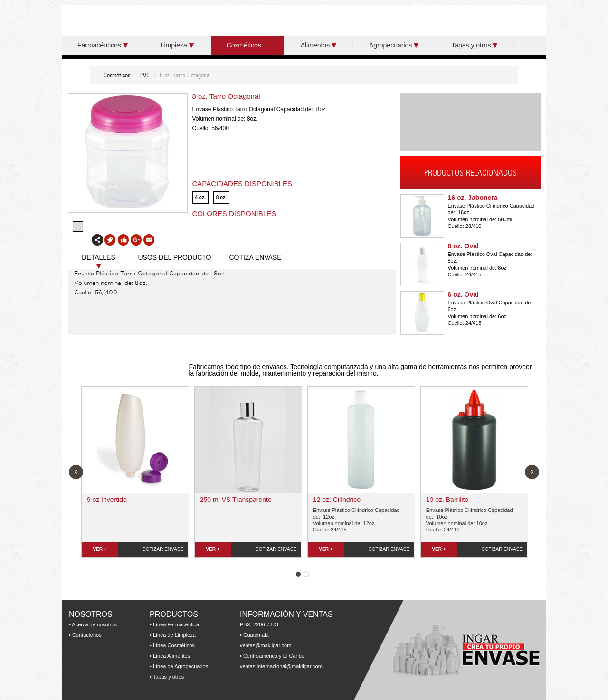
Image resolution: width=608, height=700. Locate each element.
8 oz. (221, 197)
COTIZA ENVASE (255, 257)
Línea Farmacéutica (176, 624)
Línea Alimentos (171, 656)
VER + (100, 549)
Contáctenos (87, 635)
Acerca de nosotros (94, 624)
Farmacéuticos (103, 45)
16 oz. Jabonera (473, 198)
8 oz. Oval (463, 246)
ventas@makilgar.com (266, 645)
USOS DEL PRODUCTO (174, 257)
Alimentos (318, 45)
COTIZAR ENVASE (163, 549)
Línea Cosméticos (174, 645)
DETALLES (99, 257)
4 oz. (200, 197)
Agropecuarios (394, 45)
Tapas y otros (474, 45)
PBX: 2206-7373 (259, 624)
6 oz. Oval (463, 294)
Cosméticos (247, 45)
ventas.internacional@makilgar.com (281, 666)
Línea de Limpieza (174, 635)
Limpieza (177, 45)
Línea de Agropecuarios (180, 666)
